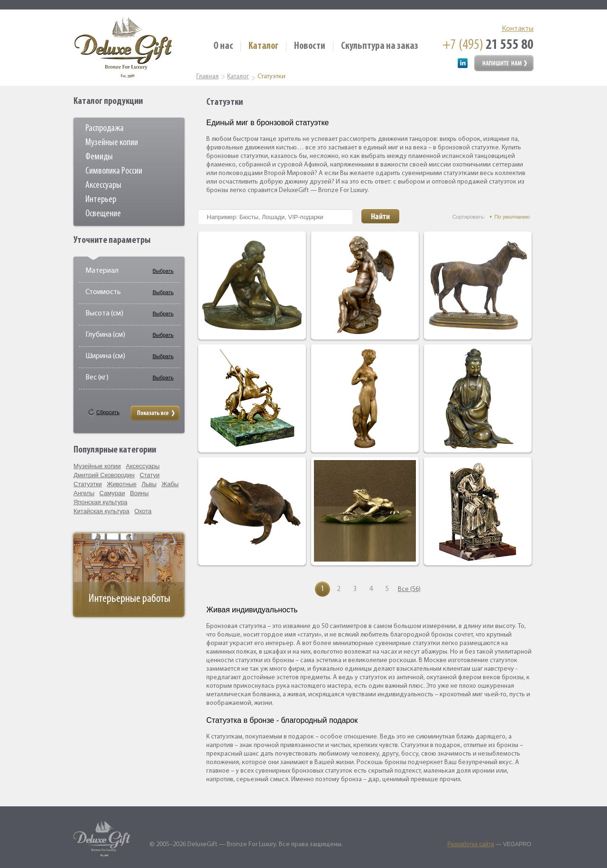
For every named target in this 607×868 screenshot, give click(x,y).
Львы (149, 484)
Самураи (112, 493)
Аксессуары (103, 185)
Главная (207, 77)
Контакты (518, 29)
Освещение (103, 214)
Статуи (149, 475)
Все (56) (405, 589)
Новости (310, 46)
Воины (139, 493)
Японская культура (101, 502)
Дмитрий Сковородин (104, 475)
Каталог (263, 46)
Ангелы (84, 493)
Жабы (170, 484)
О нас (223, 46)
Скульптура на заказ (380, 46)
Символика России (114, 171)
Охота (143, 511)
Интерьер (101, 200)
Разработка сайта (471, 844)
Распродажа (105, 129)
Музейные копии (112, 143)
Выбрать (163, 271)
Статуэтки (88, 484)
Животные (122, 484)
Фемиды (99, 157)
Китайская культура (101, 511)
